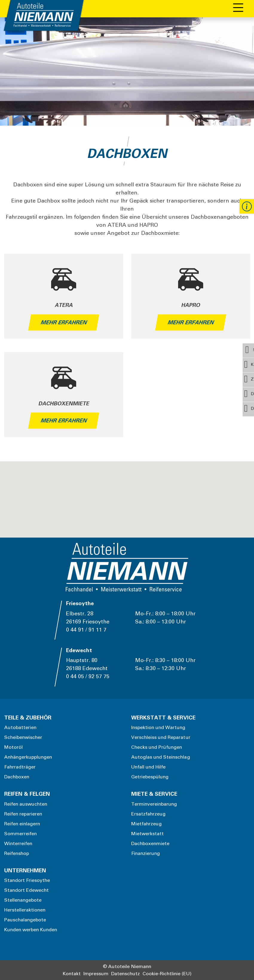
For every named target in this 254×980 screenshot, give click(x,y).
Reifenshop (17, 853)
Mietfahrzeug (147, 824)
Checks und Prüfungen (157, 747)
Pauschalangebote (25, 920)
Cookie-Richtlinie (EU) (167, 974)
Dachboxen (17, 777)
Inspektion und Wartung (158, 728)
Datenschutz (126, 974)
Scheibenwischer (23, 737)
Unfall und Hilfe (149, 767)
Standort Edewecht (27, 890)
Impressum (96, 974)
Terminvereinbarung (154, 804)
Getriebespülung (150, 777)
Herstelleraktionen (25, 910)
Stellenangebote (23, 900)
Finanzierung (146, 853)
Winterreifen (18, 844)
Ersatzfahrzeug (149, 814)
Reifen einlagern (22, 824)
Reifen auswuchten (26, 804)
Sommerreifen (21, 834)
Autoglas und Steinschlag (161, 757)
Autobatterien (20, 728)
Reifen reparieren (23, 814)
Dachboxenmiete (150, 844)
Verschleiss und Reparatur (161, 737)
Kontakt (72, 974)
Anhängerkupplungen (28, 757)
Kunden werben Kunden (31, 930)
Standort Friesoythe (27, 880)
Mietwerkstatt (148, 834)
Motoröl (13, 747)
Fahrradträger (20, 767)
